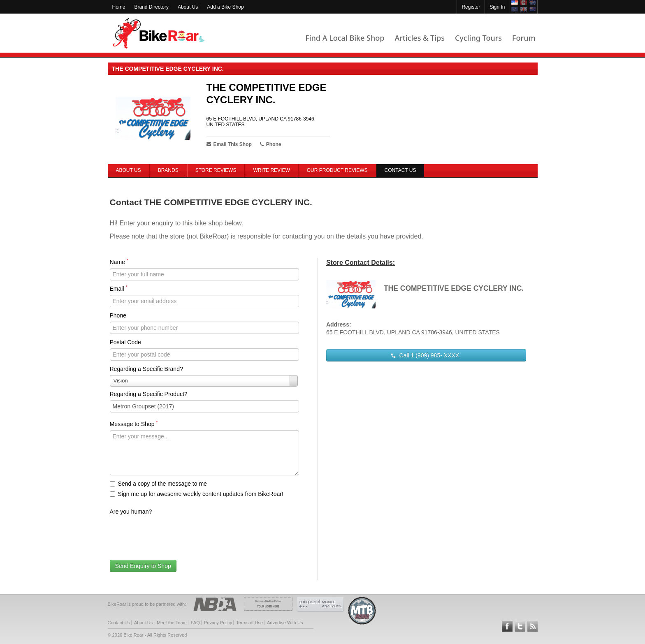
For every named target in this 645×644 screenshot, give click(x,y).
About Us (188, 7)
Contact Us (119, 623)
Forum (524, 38)
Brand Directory (152, 7)
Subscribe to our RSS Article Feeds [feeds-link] (533, 626)
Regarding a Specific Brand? (146, 369)
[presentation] (172, 534)
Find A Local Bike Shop (345, 38)
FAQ (195, 623)
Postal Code (125, 342)
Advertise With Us (285, 623)
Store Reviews (216, 170)
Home (119, 7)
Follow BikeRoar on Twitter (520, 626)
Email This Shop (229, 144)
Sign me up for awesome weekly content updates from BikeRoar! (197, 494)
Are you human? (131, 512)
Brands (168, 170)
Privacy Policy (218, 623)
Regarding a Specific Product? (149, 394)
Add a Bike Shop (225, 7)
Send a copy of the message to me (158, 484)
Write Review (271, 170)
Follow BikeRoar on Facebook (507, 626)
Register (471, 7)
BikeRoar (159, 33)
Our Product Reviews (337, 170)
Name (119, 262)
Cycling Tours (478, 38)
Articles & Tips (419, 38)
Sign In (497, 7)
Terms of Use (249, 623)
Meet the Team (172, 623)
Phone (118, 315)
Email (119, 288)
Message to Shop (134, 424)
